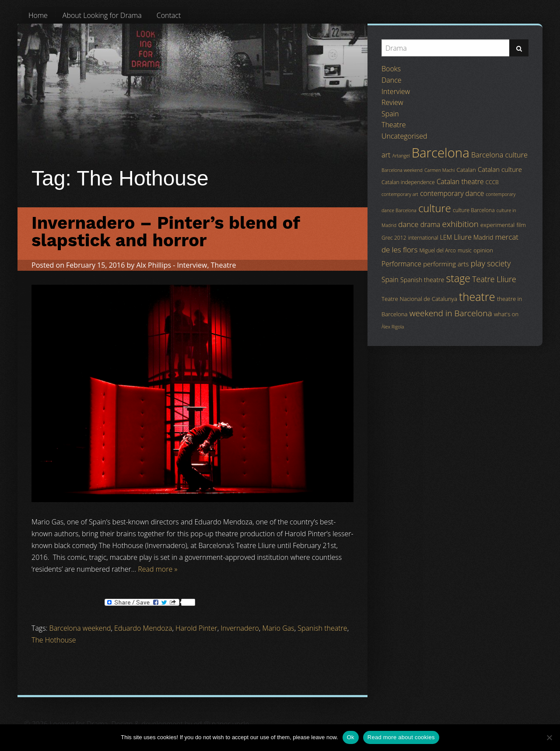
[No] (549, 737)
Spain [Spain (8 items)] (390, 279)
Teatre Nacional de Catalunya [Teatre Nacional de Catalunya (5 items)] (419, 299)
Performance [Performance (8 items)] (401, 264)
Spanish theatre (322, 628)
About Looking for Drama (102, 15)
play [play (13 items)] (478, 263)
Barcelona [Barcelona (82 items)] (441, 153)
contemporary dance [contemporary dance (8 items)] (452, 193)
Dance (392, 80)
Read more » (157, 569)
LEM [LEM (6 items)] (446, 237)
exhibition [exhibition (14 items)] (460, 224)
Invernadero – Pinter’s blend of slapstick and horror (166, 232)
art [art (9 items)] (386, 155)
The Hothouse (54, 640)
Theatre (224, 265)
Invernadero (240, 628)
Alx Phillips (154, 265)
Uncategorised (404, 136)
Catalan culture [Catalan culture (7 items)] (500, 169)
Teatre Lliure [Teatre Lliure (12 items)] (494, 279)
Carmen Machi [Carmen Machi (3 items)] (439, 170)
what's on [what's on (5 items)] (506, 314)
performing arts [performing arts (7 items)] (446, 264)
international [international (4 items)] (423, 238)
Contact (169, 15)
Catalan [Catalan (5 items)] (466, 170)
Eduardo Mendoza (143, 628)
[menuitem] (38, 15)
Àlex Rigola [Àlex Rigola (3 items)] (393, 327)
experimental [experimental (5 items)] (497, 225)
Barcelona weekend (80, 628)
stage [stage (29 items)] (458, 278)
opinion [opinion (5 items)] (483, 250)
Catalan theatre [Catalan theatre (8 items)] (460, 182)
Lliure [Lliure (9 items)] (463, 237)
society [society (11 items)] (499, 263)
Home (38, 15)
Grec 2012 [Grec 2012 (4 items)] (394, 238)
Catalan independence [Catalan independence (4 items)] (408, 182)
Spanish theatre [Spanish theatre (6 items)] (422, 280)
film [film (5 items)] (521, 225)
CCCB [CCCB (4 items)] (492, 182)
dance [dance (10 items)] (408, 224)
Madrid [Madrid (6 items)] (483, 237)
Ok (351, 737)
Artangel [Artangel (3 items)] (401, 156)
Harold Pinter (196, 628)
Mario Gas (278, 628)
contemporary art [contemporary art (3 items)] (400, 194)
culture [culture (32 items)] (435, 208)
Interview (192, 265)
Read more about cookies (401, 737)
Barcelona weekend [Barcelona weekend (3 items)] (402, 170)
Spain (390, 114)
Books (391, 69)
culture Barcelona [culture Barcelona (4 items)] (474, 210)
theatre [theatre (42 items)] (477, 297)
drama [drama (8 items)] (430, 224)
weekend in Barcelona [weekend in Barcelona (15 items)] (451, 313)
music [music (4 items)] (465, 250)
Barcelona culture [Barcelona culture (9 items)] (499, 155)
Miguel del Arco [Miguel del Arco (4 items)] (437, 250)
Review (392, 102)
